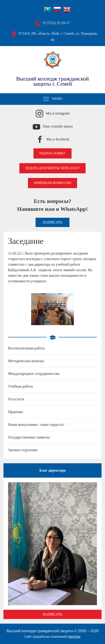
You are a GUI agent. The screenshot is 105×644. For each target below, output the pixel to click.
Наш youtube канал (58, 126)
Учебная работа (20, 386)
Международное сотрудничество (34, 374)
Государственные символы (29, 437)
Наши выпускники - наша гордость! (36, 425)
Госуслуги (16, 399)
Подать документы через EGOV (53, 168)
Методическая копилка (26, 361)
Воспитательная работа (26, 348)
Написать (52, 222)
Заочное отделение (23, 450)
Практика (15, 412)
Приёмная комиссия (53, 183)
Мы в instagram (58, 113)
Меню (53, 99)
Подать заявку (52, 153)
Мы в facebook (58, 139)
